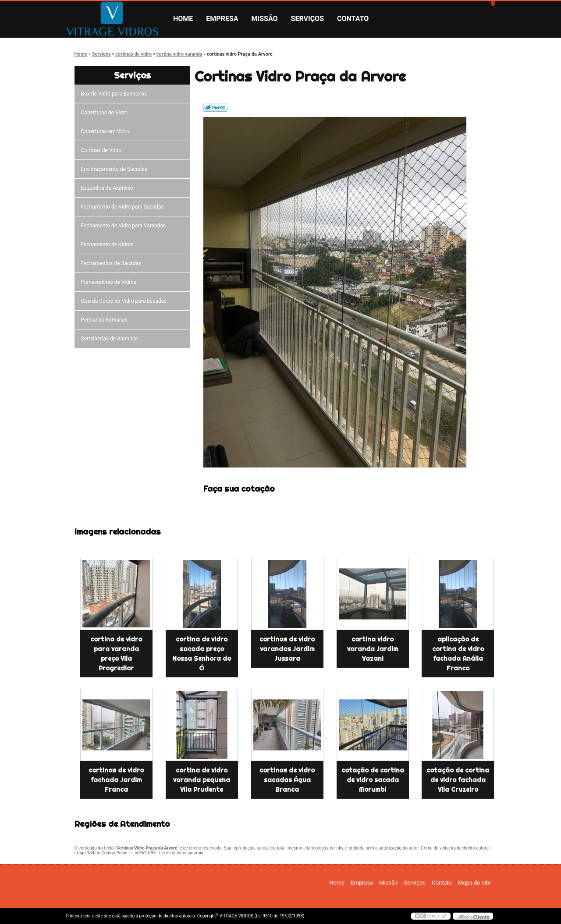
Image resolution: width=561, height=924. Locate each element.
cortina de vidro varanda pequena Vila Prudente (202, 780)
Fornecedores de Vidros (110, 282)
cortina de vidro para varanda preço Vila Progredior (116, 654)
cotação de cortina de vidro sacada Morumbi (373, 780)
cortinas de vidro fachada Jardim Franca (116, 780)
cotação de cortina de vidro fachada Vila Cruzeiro (458, 780)
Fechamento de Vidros (109, 244)
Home (183, 19)
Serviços (307, 19)
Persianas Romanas (106, 320)
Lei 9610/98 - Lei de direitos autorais (168, 853)
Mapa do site (474, 883)
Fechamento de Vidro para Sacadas (124, 207)
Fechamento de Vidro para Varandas (125, 226)
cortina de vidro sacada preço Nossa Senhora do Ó (202, 654)
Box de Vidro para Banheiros (115, 94)
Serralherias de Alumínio (111, 339)
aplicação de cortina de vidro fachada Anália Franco (458, 654)
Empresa (222, 19)
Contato (353, 19)
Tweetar (215, 107)
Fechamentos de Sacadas (113, 263)
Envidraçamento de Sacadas (115, 169)
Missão (265, 19)
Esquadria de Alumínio (109, 188)
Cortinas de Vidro (103, 150)
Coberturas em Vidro (107, 131)
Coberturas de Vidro (106, 113)
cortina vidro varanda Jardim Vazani (373, 649)
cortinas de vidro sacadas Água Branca (287, 780)
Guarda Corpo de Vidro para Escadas (125, 301)
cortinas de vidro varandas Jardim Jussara (287, 649)
